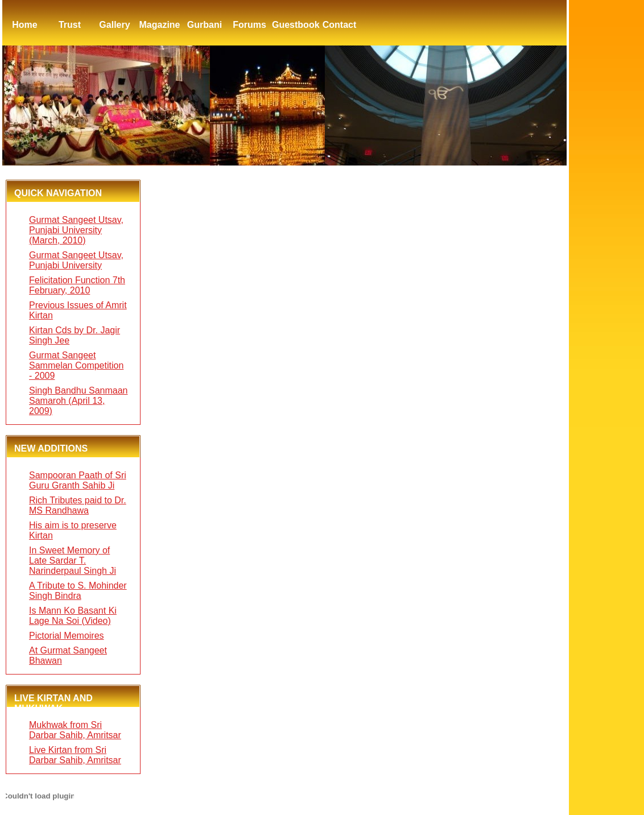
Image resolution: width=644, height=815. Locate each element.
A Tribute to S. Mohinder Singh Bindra (78, 591)
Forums (249, 25)
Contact (340, 25)
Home (24, 25)
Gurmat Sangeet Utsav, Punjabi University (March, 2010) (76, 230)
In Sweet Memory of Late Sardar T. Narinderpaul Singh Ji (73, 560)
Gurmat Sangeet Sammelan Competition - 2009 (76, 365)
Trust (70, 25)
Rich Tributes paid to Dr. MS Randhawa (78, 505)
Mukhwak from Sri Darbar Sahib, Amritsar (75, 730)
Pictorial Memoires (67, 636)
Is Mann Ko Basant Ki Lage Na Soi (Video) (73, 616)
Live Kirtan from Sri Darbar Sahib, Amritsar (75, 755)
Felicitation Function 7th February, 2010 (77, 285)
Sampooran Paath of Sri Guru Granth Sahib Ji (78, 480)
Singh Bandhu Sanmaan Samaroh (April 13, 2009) (78, 401)
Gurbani (205, 25)
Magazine (159, 25)
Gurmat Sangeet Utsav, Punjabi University (76, 260)
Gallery (114, 25)
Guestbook (294, 25)
